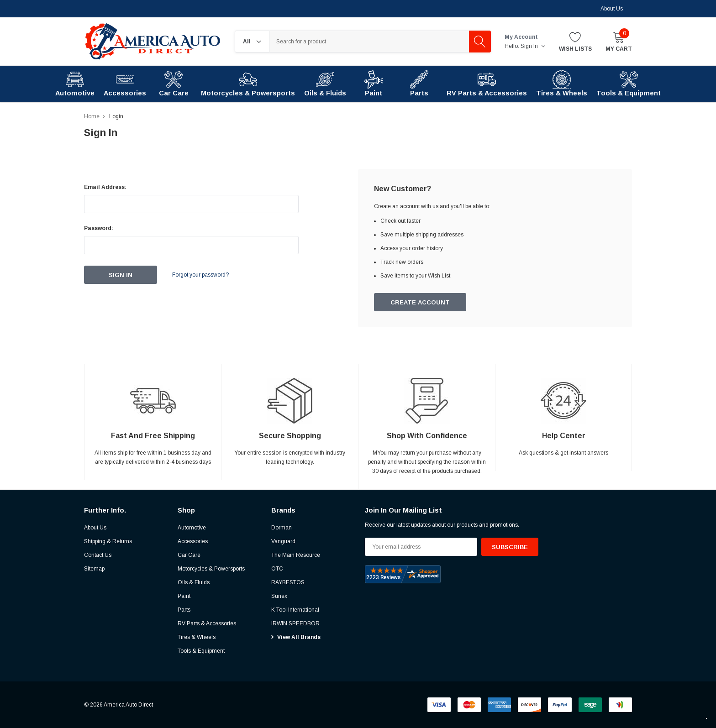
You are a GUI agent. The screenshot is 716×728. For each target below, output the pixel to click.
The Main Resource (296, 555)
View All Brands (299, 637)
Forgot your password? (200, 275)
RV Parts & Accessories (207, 623)
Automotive (192, 528)
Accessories (193, 541)
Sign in (533, 46)
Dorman (282, 528)
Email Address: (105, 187)
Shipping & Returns (108, 541)
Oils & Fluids (194, 582)
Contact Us (98, 555)
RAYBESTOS (288, 582)
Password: (99, 228)
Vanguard (283, 541)
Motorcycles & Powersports (211, 569)
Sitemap (94, 569)
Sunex (279, 596)
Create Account (420, 302)
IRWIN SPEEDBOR (295, 623)
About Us (612, 9)
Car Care (189, 555)
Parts (184, 610)
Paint (184, 596)
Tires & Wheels (197, 637)
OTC (277, 569)
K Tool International (295, 610)
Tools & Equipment (201, 651)
